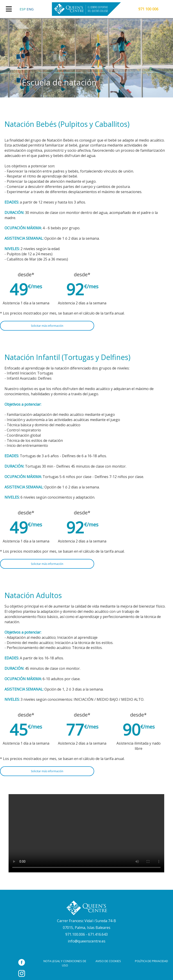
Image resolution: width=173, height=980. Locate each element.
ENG (30, 9)
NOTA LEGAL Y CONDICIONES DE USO (65, 963)
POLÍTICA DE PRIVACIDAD (151, 961)
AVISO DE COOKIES (108, 961)
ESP (23, 9)
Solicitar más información (47, 326)
